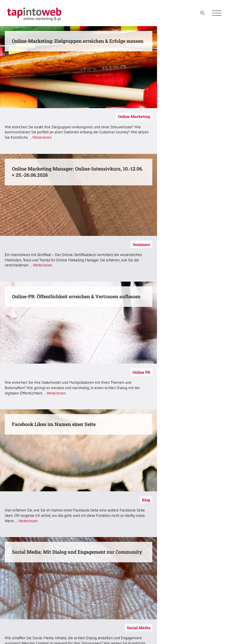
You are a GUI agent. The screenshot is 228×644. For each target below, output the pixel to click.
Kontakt (128, 559)
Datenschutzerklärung (140, 572)
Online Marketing (92, 116)
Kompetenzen (210, 372)
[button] (13, 631)
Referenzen (98, 500)
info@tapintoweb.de (197, 587)
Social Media (96, 372)
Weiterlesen (36, 143)
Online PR (99, 244)
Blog (218, 244)
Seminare (213, 116)
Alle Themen (75, 559)
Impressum (130, 566)
